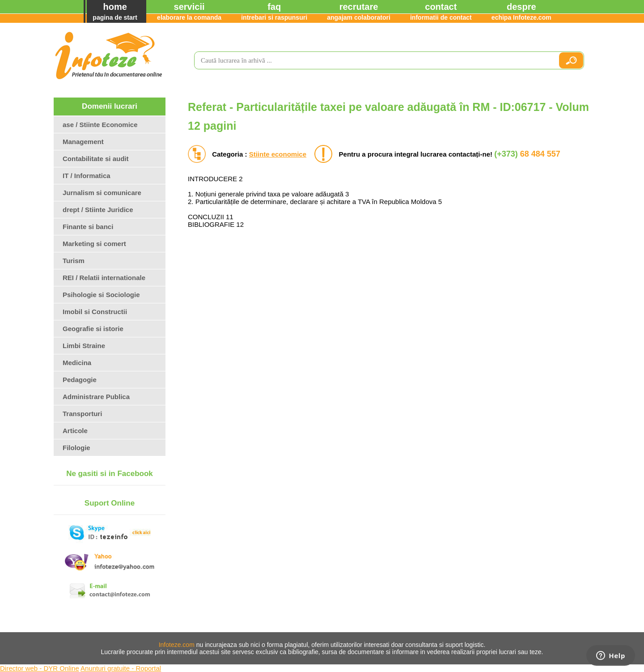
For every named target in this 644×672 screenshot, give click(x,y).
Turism (74, 261)
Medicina (77, 363)
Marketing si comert (94, 244)
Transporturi (82, 414)
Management (83, 142)
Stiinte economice (278, 154)
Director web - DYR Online (40, 668)
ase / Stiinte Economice (100, 125)
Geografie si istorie (93, 329)
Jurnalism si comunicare (102, 193)
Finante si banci (88, 227)
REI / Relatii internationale (104, 278)
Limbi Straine (84, 346)
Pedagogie (80, 380)
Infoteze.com (177, 645)
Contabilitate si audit (96, 159)
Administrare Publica (96, 397)
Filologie (76, 448)
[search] (373, 60)
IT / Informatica (87, 176)
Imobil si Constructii (95, 312)
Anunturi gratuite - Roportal (121, 668)
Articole (75, 431)
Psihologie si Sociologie (101, 295)
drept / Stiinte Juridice (98, 210)
